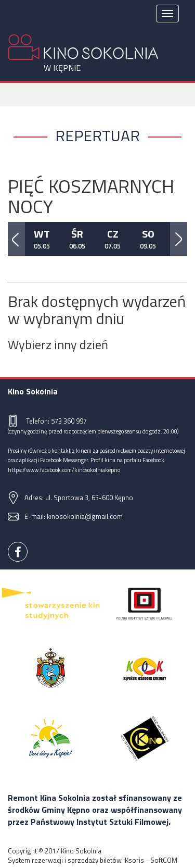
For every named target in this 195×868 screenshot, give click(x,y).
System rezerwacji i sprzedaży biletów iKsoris (76, 860)
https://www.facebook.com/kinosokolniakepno (64, 470)
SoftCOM (164, 860)
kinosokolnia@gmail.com (85, 516)
